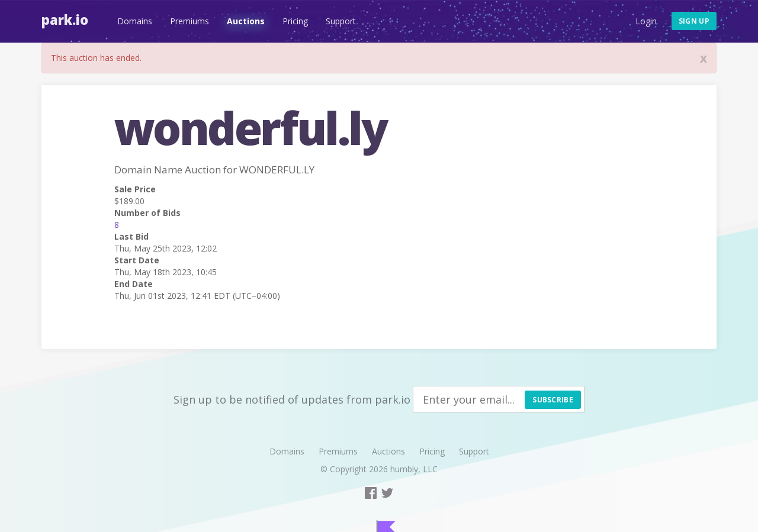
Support (341, 21)
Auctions (246, 21)
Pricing (295, 21)
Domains (135, 21)
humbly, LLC (414, 469)
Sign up (694, 21)
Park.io (65, 20)
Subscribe (553, 400)
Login (646, 21)
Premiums (189, 21)
